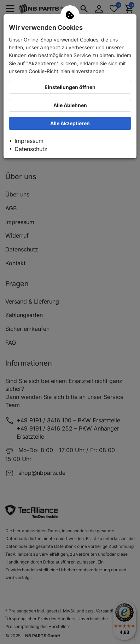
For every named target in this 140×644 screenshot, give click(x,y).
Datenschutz (31, 149)
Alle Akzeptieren (70, 123)
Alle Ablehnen (70, 105)
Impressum (29, 141)
